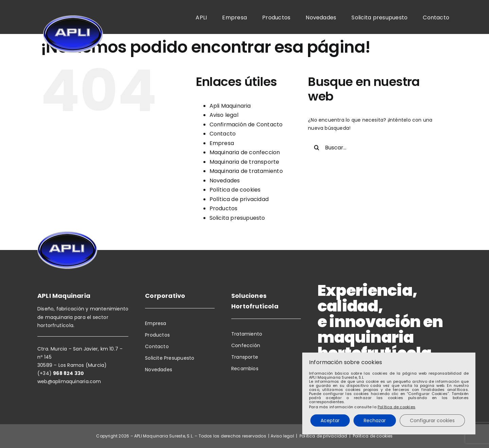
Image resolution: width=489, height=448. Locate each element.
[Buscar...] (373, 147)
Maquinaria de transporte (244, 162)
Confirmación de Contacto (246, 124)
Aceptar (330, 420)
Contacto (223, 134)
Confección (246, 345)
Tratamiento (247, 334)
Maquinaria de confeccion (245, 152)
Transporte (245, 357)
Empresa (222, 143)
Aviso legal (224, 115)
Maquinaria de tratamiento (246, 171)
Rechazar (375, 420)
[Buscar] (316, 147)
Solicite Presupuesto (170, 358)
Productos (224, 208)
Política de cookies (235, 190)
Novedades (225, 181)
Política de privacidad (239, 199)
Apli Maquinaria (230, 106)
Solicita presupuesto (237, 218)
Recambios (245, 369)
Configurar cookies (432, 420)
